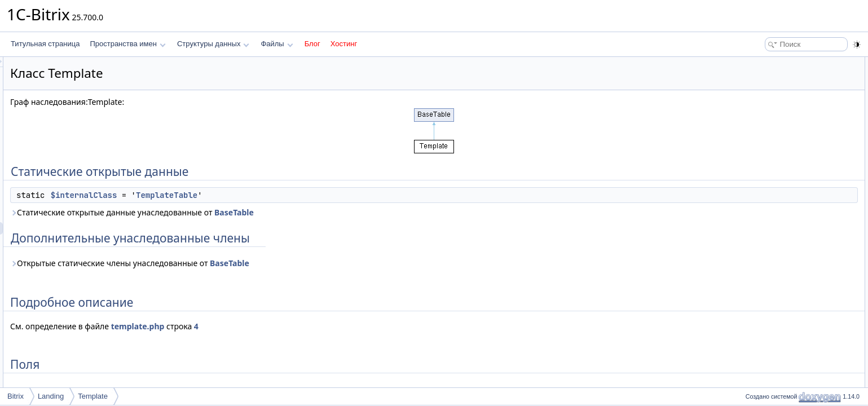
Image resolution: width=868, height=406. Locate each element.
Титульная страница (45, 44)
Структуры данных (213, 44)
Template (93, 396)
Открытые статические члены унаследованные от (271, 263)
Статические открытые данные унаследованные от (273, 212)
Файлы (277, 44)
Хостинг (344, 44)
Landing (51, 396)
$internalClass (225, 195)
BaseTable (375, 212)
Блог (312, 44)
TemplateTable (308, 195)
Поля (750, 113)
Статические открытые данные (791, 63)
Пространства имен (127, 44)
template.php (279, 326)
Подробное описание (776, 100)
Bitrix (16, 396)
